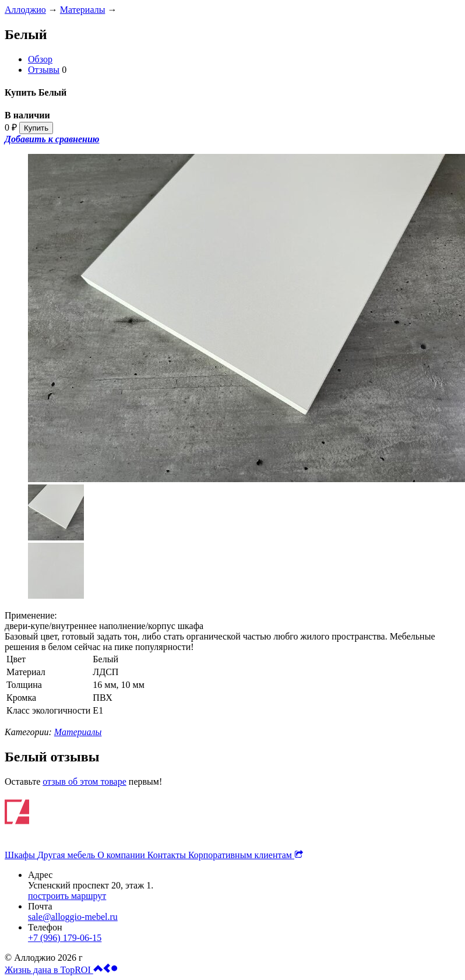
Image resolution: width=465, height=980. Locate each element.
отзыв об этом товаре (84, 781)
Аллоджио (25, 10)
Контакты (168, 855)
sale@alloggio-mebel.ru (73, 917)
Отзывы (44, 70)
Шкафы (21, 855)
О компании (122, 855)
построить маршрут (67, 896)
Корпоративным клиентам (246, 855)
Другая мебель (67, 855)
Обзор (40, 59)
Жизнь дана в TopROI (61, 970)
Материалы (83, 10)
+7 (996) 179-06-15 (65, 938)
